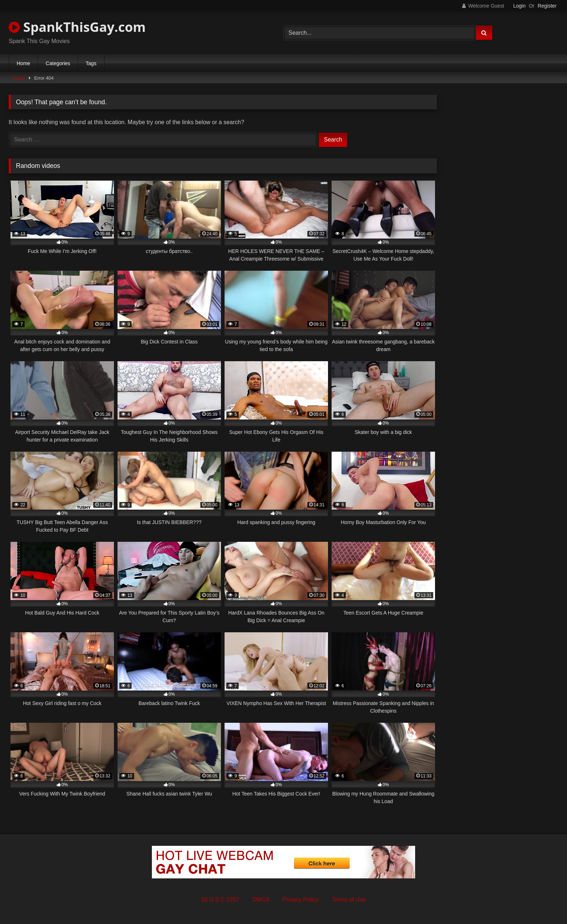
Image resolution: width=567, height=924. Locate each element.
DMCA (261, 900)
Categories (58, 63)
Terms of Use (349, 900)
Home (23, 63)
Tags (91, 63)
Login (519, 6)
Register (547, 6)
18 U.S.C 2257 (220, 900)
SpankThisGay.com (77, 27)
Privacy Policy (300, 900)
